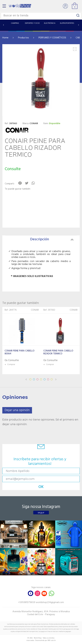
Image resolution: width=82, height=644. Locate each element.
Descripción (52, 239)
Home (5, 38)
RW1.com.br (52, 640)
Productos (23, 38)
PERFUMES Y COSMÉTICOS (52, 38)
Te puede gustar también (18, 189)
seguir (41, 513)
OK (41, 487)
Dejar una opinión (17, 410)
